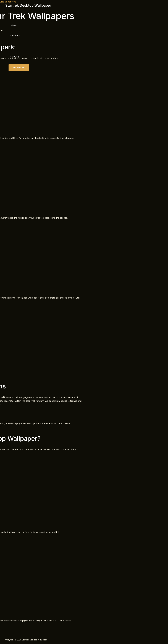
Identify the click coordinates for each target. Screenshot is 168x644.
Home (14, 15)
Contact (15, 57)
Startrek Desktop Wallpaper (28, 5)
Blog (13, 46)
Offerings (15, 36)
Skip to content (8, 2)
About (14, 25)
